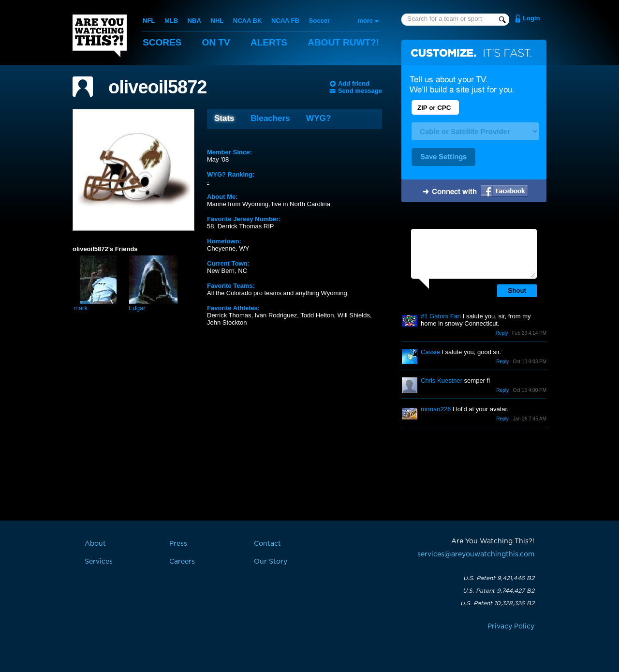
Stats (224, 118)
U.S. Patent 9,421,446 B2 (499, 578)
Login (531, 18)
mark (81, 308)
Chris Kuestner (442, 381)
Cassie (430, 352)
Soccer (319, 21)
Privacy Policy (511, 627)
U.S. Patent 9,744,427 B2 (499, 591)
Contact (267, 544)
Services (99, 562)
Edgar (137, 308)
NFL (149, 21)
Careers (182, 562)
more (365, 21)
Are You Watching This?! (100, 36)
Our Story (271, 562)
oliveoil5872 (157, 87)
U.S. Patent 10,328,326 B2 (497, 603)
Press (178, 544)
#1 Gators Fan (441, 316)
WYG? (318, 118)
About (343, 42)
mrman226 (436, 409)
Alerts (269, 42)
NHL (217, 21)
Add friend (354, 83)
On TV (216, 42)
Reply (502, 333)
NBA (194, 21)
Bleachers (270, 118)
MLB (171, 21)
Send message (360, 91)
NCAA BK (247, 21)
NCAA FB (285, 21)
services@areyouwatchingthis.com (476, 554)
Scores (162, 42)
